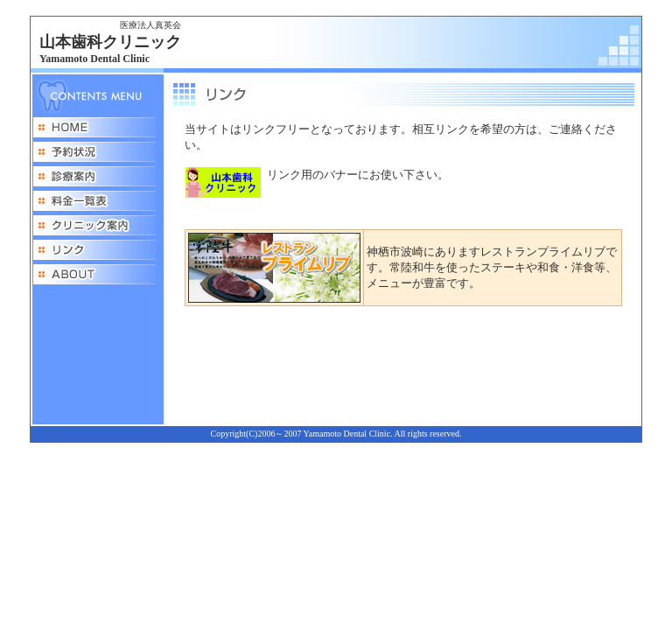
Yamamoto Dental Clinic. (348, 434)
